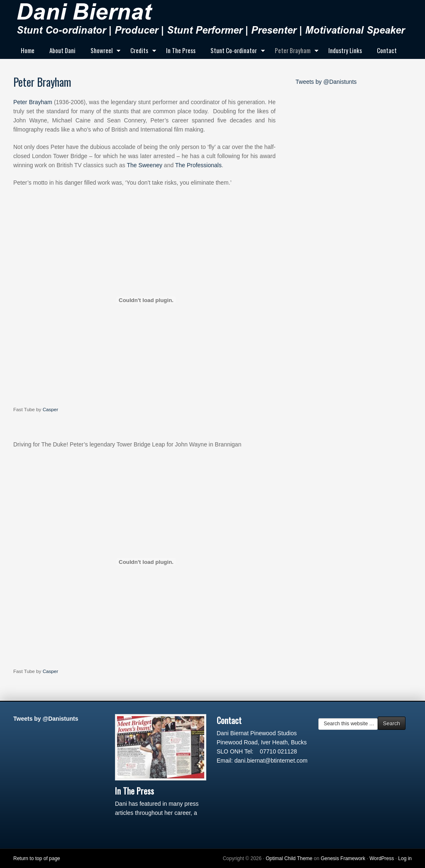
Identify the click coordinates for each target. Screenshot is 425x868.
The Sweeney (144, 165)
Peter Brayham (294, 52)
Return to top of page (37, 858)
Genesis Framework (343, 858)
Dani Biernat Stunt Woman (212, 21)
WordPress (382, 858)
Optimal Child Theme (289, 858)
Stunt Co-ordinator (235, 52)
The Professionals (198, 165)
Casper (51, 409)
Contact (387, 50)
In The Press (181, 50)
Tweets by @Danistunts (326, 82)
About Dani (62, 50)
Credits (141, 52)
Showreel (103, 52)
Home (28, 50)
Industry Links (345, 50)
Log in (405, 858)
